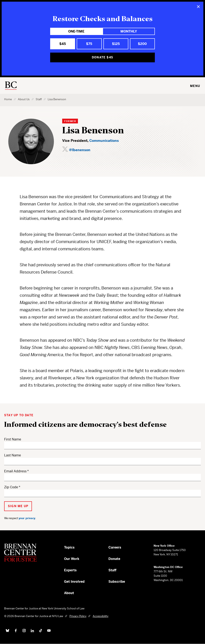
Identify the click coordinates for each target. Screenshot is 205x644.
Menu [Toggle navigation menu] (195, 86)
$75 (89, 44)
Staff (39, 99)
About (69, 593)
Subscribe (117, 582)
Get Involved (74, 582)
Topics (69, 547)
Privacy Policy (78, 616)
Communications (104, 141)
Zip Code (11, 487)
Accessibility (101, 616)
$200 (142, 44)
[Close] (198, 7)
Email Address (15, 471)
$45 (63, 44)
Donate (114, 559)
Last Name (13, 455)
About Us (24, 99)
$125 (116, 44)
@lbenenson (80, 150)
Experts (70, 570)
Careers (115, 547)
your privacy (27, 518)
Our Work (72, 559)
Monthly (129, 31)
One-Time (76, 31)
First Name (13, 439)
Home (8, 99)
